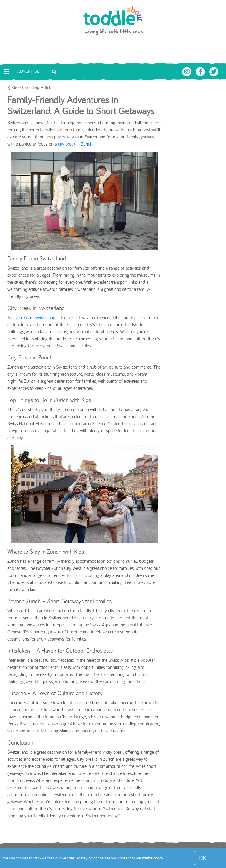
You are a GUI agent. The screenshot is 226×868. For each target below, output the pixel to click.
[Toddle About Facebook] (201, 71)
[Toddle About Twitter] (214, 71)
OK (202, 858)
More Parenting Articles (31, 88)
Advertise (28, 71)
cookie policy (153, 858)
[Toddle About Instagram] (187, 71)
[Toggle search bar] (54, 71)
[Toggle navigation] (6, 72)
